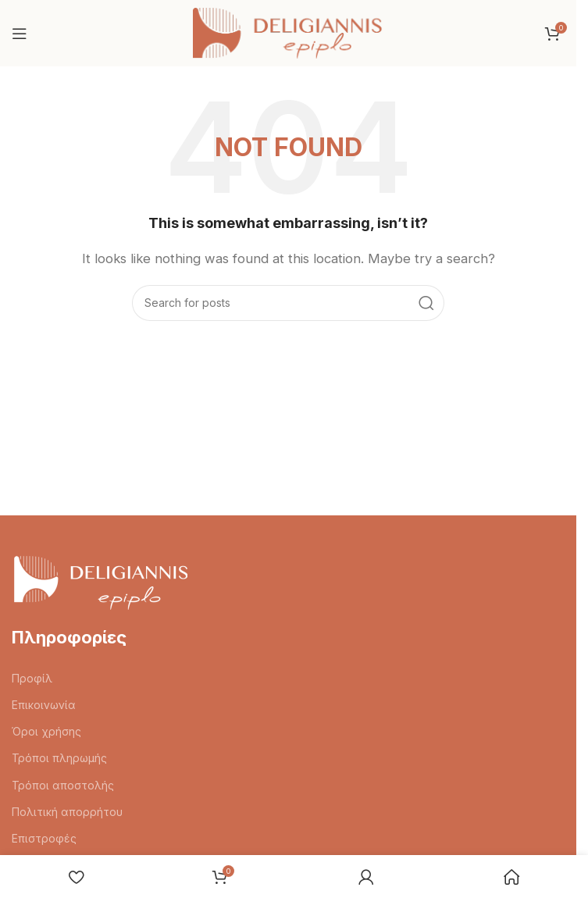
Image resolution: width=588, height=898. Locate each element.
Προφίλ (32, 678)
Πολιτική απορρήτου (67, 812)
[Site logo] (289, 32)
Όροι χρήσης (46, 731)
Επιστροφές (44, 838)
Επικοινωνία (44, 705)
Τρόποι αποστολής (63, 785)
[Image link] (100, 581)
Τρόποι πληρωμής (59, 758)
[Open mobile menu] (20, 34)
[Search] (288, 303)
